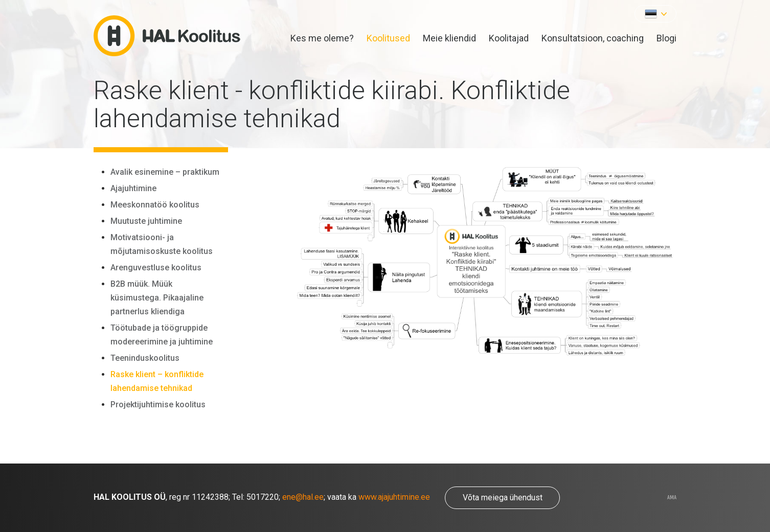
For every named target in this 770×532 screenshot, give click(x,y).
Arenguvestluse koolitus (156, 268)
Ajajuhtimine (133, 188)
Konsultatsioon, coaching (593, 38)
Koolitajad (509, 38)
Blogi (666, 38)
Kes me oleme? (322, 38)
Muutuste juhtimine (146, 221)
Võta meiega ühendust (503, 498)
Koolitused (388, 38)
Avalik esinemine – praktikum (165, 172)
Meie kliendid (449, 38)
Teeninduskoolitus (145, 358)
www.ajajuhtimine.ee (394, 498)
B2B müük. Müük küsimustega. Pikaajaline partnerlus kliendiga (157, 298)
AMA (672, 498)
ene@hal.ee (303, 498)
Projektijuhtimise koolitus (158, 404)
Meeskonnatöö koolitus (155, 205)
